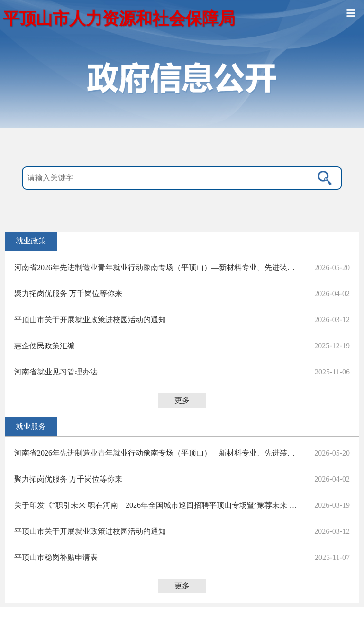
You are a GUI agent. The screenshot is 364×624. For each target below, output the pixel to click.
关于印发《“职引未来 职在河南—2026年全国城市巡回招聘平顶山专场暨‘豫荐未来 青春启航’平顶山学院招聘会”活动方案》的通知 (156, 505)
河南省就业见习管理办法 (56, 372)
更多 (182, 400)
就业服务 (31, 426)
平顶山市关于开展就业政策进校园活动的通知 (90, 320)
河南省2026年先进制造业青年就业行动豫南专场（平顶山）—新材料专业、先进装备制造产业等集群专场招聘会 (156, 267)
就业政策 (31, 241)
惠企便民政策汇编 (45, 346)
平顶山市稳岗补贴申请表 (56, 557)
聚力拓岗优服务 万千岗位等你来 (68, 293)
